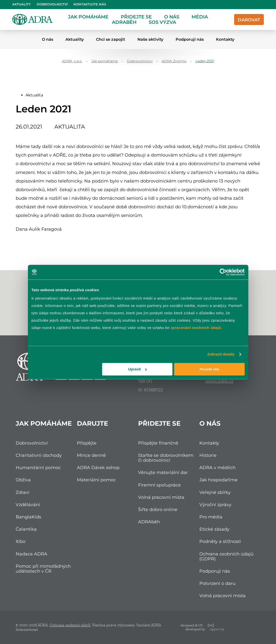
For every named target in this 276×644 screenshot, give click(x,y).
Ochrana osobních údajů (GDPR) (226, 556)
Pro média (211, 517)
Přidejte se (136, 17)
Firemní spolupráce (159, 485)
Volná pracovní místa (161, 497)
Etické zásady (214, 529)
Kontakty (225, 39)
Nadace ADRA (31, 554)
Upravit (137, 369)
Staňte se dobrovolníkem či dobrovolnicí (166, 458)
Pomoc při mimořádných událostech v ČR (43, 569)
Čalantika (26, 529)
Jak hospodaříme (218, 480)
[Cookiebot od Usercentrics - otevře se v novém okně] (223, 272)
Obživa (23, 480)
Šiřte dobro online (158, 509)
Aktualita (34, 95)
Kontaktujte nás (90, 4)
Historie (208, 455)
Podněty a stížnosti (220, 541)
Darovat (249, 20)
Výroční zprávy (215, 505)
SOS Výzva (162, 22)
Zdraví (23, 492)
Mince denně (91, 455)
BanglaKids (28, 517)
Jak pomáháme (88, 17)
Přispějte (87, 443)
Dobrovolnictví (52, 4)
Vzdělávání (28, 505)
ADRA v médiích (217, 467)
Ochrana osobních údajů (70, 625)
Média (200, 17)
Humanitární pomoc (38, 467)
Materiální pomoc (96, 480)
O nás (172, 17)
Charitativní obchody (39, 455)
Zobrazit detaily (221, 354)
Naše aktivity (150, 39)
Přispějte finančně (158, 443)
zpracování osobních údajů (196, 328)
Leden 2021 (205, 61)
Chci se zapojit (111, 39)
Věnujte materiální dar (163, 472)
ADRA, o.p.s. (72, 61)
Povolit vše (209, 369)
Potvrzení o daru (217, 583)
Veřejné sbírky (215, 492)
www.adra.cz (219, 381)
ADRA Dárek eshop (98, 467)
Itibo (21, 541)
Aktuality (22, 4)
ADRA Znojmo (174, 61)
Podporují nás (190, 39)
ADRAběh (124, 22)
